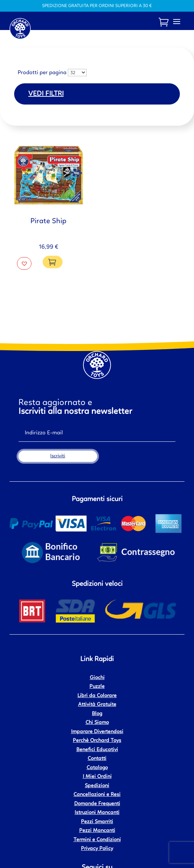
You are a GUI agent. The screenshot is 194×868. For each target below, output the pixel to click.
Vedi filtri (46, 94)
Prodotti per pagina (42, 73)
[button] (24, 263)
